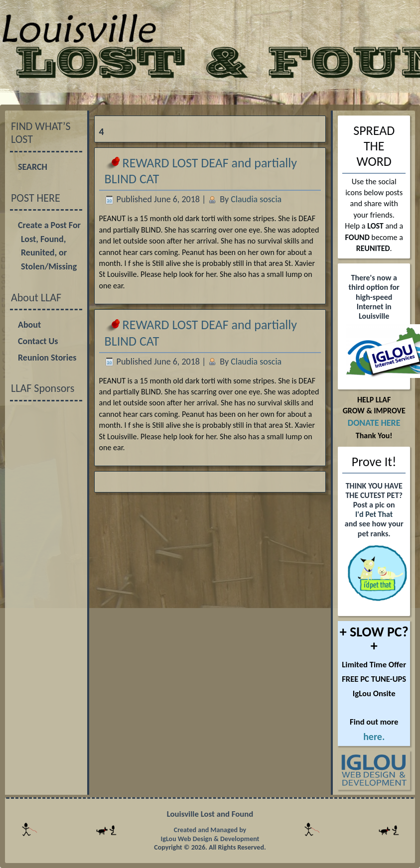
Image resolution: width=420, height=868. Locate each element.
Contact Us (38, 341)
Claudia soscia (256, 199)
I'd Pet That (374, 514)
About (29, 325)
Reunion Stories (47, 358)
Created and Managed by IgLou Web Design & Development (210, 834)
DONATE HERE (374, 423)
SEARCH (33, 167)
